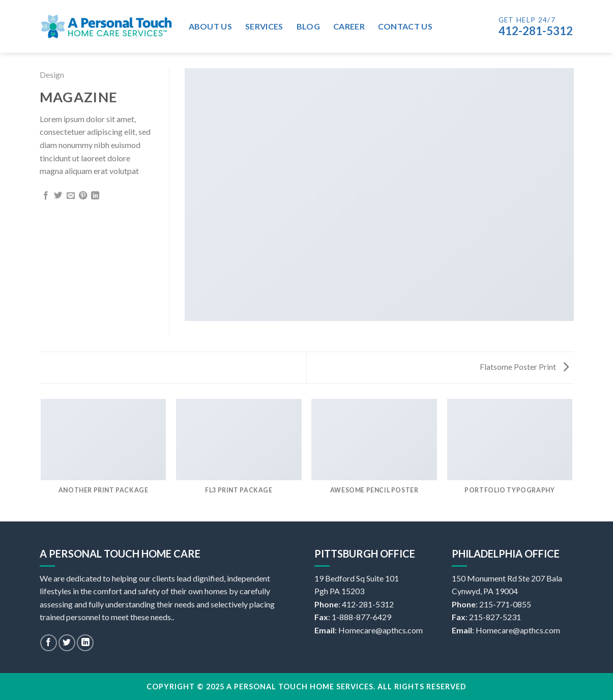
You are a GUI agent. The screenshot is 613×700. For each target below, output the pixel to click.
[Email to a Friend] (71, 196)
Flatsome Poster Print (524, 367)
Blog (308, 26)
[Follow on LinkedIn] (85, 643)
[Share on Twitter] (58, 196)
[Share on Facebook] (46, 196)
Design (52, 75)
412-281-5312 (536, 31)
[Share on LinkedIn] (95, 196)
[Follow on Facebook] (49, 643)
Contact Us (405, 26)
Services (264, 26)
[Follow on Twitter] (67, 643)
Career (349, 26)
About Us (211, 26)
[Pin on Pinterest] (83, 196)
